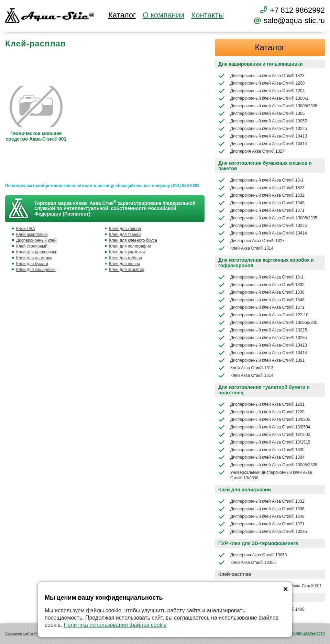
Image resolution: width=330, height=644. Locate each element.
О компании (163, 15)
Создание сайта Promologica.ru (32, 633)
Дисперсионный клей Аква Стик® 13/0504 (264, 427)
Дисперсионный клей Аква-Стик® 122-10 (263, 315)
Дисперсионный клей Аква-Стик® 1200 (261, 83)
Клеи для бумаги (32, 264)
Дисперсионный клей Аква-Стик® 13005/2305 (268, 106)
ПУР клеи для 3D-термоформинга (258, 543)
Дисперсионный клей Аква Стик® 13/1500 (264, 435)
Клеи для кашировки (36, 270)
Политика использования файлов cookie (115, 625)
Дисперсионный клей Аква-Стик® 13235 (263, 338)
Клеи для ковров (125, 229)
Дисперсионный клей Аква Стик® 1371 (261, 210)
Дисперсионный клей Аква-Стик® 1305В (263, 121)
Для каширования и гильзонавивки (261, 64)
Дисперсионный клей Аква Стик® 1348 (261, 203)
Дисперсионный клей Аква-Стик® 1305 (261, 113)
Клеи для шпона (125, 264)
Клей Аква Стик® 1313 (246, 368)
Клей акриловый (32, 234)
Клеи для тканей (125, 234)
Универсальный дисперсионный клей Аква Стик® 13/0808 (265, 475)
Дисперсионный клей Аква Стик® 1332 (261, 195)
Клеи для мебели (125, 258)
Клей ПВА (26, 229)
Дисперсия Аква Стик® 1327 (251, 151)
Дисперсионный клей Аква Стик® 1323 (261, 76)
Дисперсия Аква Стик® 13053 (252, 555)
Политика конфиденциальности (294, 633)
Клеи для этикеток (126, 270)
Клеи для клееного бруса (133, 240)
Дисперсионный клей (36, 240)
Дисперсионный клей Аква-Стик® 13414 (263, 144)
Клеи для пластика (34, 258)
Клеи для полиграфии (130, 246)
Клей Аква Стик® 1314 (246, 248)
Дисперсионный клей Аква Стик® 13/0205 (264, 419)
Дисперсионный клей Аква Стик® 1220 (261, 412)
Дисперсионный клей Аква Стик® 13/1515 (264, 442)
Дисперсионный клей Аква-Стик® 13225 (263, 129)
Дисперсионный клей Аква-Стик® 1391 (261, 360)
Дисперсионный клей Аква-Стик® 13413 (263, 136)
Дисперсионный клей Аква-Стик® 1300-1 (263, 98)
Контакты (207, 15)
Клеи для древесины (36, 252)
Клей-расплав (235, 574)
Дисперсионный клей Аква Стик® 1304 (261, 457)
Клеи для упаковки (127, 252)
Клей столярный (32, 246)
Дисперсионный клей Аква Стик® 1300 (261, 450)
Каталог (122, 15)
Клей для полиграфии (245, 490)
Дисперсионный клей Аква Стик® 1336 (261, 292)
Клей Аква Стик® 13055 (247, 563)
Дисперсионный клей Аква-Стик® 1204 (261, 91)
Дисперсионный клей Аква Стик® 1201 (261, 404)
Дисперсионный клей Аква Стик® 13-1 (261, 180)
